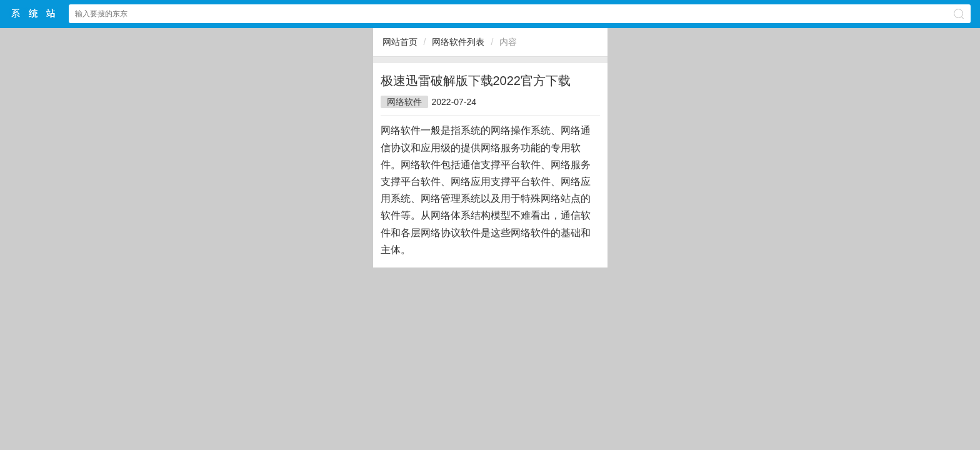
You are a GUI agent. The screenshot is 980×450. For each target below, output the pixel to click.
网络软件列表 (458, 42)
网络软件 (404, 102)
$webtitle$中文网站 (34, 13)
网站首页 (400, 42)
